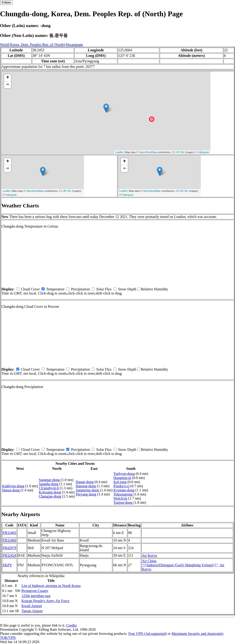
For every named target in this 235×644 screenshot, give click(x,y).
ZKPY (7, 565)
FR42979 (9, 548)
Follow (6, 2)
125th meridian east (36, 596)
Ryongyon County (35, 591)
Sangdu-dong (49, 484)
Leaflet (119, 152)
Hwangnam (75, 45)
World (5, 45)
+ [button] (8, 78)
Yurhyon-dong (124, 474)
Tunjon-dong (123, 502)
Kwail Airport (32, 606)
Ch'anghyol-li (49, 488)
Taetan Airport (32, 611)
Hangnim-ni (122, 478)
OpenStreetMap (148, 152)
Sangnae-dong (49, 480)
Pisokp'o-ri (121, 486)
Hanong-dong (86, 486)
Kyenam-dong (124, 490)
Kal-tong (120, 482)
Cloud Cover (30, 289)
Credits (71, 625)
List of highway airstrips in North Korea (51, 586)
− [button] (8, 85)
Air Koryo (149, 555)
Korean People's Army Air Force (45, 601)
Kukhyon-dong (13, 486)
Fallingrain (203, 152)
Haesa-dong (11, 490)
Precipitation (80, 289)
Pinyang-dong (86, 494)
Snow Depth (127, 289)
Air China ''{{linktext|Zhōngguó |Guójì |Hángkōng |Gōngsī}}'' (180, 563)
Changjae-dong (50, 496)
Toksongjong (123, 494)
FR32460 (9, 540)
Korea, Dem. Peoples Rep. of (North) (38, 45)
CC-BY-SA (178, 152)
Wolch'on (120, 498)
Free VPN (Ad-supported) (147, 634)
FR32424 (9, 555)
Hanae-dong (85, 482)
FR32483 (9, 533)
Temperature (55, 289)
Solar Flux (104, 289)
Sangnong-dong (87, 490)
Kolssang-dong (50, 492)
